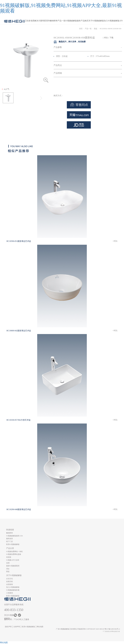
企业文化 (10, 579)
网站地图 (40, 627)
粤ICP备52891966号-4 (112, 629)
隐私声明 (8, 627)
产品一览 (61, 21)
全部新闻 (10, 584)
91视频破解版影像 (13, 590)
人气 (6, 89)
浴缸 (8, 569)
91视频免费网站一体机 (14, 552)
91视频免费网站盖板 (14, 554)
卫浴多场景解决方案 (33, 21)
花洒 (8, 563)
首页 (81, 29)
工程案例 (10, 593)
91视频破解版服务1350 (14, 536)
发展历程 (10, 582)
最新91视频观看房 (13, 566)
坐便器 (9, 557)
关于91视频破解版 (96, 21)
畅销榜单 (54, 21)
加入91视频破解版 (112, 21)
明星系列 (46, 21)
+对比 (115, 241)
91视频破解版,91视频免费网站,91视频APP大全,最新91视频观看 (61, 8)
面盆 (96, 29)
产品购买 (85, 21)
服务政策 (10, 539)
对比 (105, 38)
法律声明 (17, 627)
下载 (111, 38)
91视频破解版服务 (73, 21)
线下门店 (10, 541)
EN (121, 21)
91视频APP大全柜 (13, 560)
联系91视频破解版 (13, 544)
